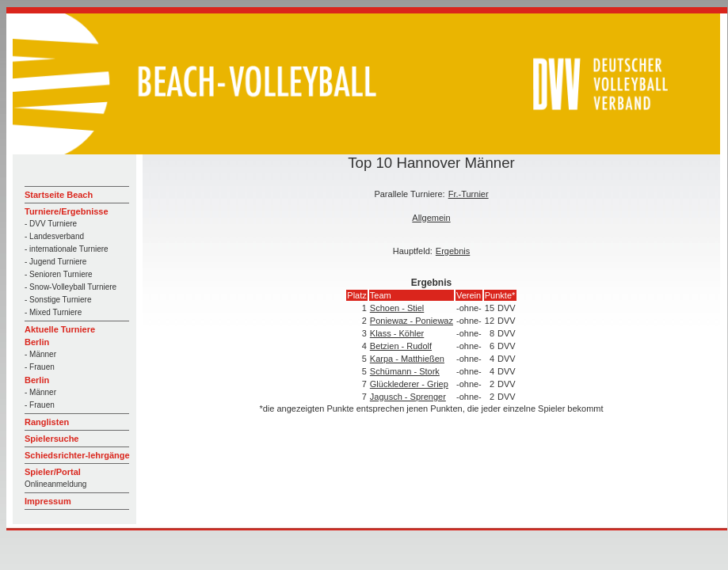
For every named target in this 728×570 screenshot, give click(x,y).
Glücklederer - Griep (409, 384)
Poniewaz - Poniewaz (412, 321)
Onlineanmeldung (55, 484)
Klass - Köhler (397, 333)
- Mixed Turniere (53, 312)
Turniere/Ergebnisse (67, 211)
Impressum (48, 501)
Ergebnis (453, 251)
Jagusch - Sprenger (408, 397)
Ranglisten (47, 422)
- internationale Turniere (67, 249)
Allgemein (431, 218)
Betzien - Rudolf (401, 346)
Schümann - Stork (405, 371)
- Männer (40, 354)
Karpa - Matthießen (407, 359)
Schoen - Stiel (397, 308)
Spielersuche (51, 439)
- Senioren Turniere (59, 274)
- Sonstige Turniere (58, 300)
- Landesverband (54, 236)
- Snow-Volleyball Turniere (71, 287)
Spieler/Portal (53, 472)
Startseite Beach (59, 195)
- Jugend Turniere (55, 262)
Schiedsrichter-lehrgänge (77, 455)
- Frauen (40, 367)
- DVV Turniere (51, 224)
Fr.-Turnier (469, 194)
